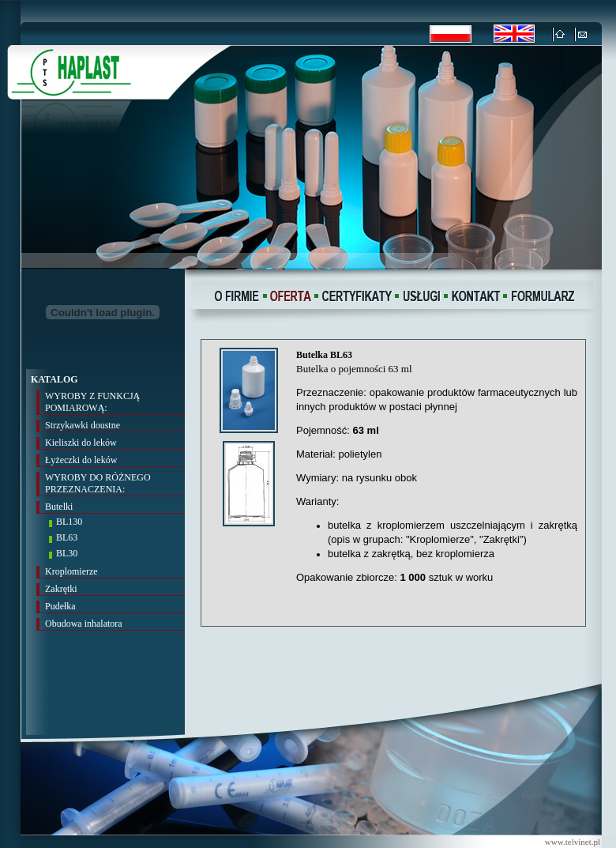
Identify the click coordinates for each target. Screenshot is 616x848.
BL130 (69, 522)
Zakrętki (61, 589)
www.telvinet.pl (573, 842)
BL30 (67, 553)
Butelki (59, 507)
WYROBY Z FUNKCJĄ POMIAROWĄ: (92, 402)
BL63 (67, 537)
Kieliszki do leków (81, 443)
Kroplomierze (71, 571)
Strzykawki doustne (83, 425)
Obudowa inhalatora (84, 624)
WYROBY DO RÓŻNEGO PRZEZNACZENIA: (98, 483)
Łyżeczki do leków (81, 460)
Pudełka (60, 606)
